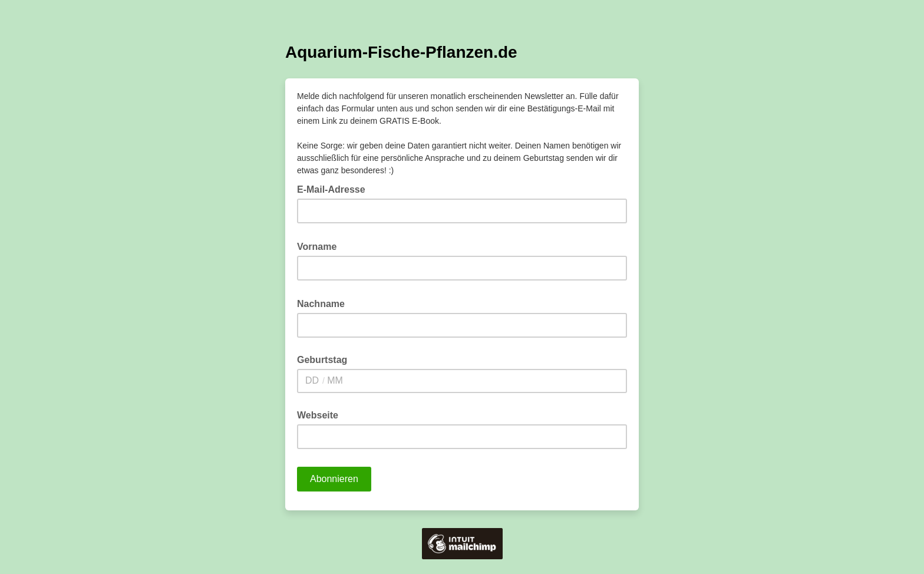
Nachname (324, 303)
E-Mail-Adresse (335, 189)
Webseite (318, 415)
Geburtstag (322, 360)
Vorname (321, 246)
